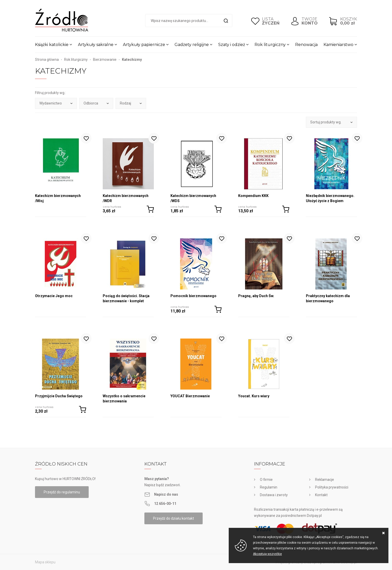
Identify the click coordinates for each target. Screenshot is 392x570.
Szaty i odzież (232, 45)
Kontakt (321, 495)
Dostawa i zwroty (274, 495)
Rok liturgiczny (270, 45)
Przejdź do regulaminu (62, 492)
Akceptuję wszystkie (267, 554)
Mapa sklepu (45, 562)
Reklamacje (325, 480)
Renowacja (306, 45)
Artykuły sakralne (96, 45)
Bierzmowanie (105, 60)
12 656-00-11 (165, 504)
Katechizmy (132, 60)
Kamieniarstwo (338, 45)
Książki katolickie (52, 45)
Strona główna (47, 60)
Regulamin (269, 487)
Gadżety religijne (192, 45)
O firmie (266, 480)
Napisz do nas (166, 494)
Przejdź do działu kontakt (174, 518)
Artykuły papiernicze (144, 45)
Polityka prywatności (332, 487)
